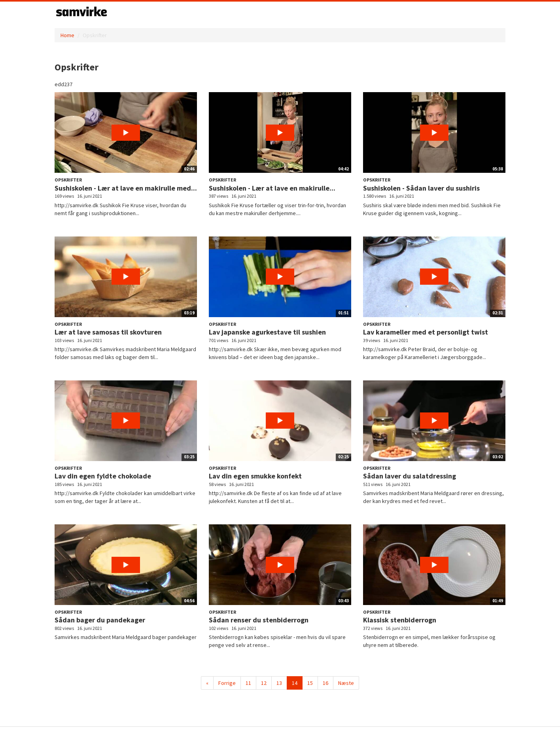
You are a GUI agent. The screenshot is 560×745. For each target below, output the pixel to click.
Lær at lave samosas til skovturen (108, 332)
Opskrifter (68, 180)
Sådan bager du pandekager (100, 620)
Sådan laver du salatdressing (410, 476)
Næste (346, 683)
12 (264, 683)
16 (325, 683)
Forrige (227, 683)
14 (295, 683)
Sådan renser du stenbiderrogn (259, 620)
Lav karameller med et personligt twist (426, 332)
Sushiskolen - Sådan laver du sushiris (421, 188)
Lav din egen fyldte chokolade (103, 476)
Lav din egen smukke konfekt (255, 476)
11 (248, 683)
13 (279, 683)
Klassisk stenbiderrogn (400, 620)
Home (67, 35)
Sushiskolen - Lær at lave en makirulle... (272, 188)
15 (310, 683)
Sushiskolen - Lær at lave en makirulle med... (126, 188)
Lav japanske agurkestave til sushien (267, 332)
